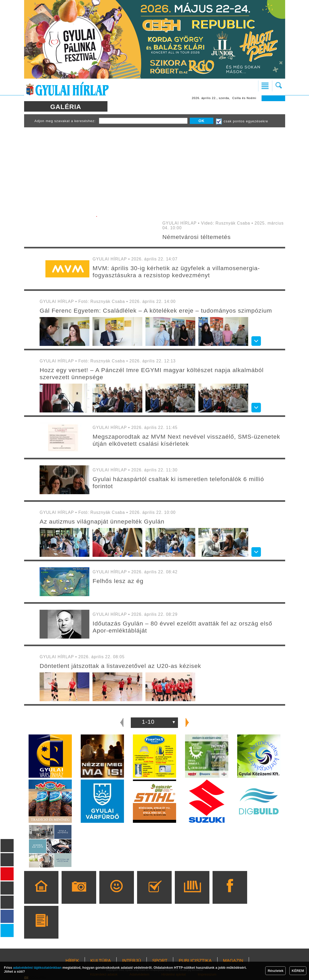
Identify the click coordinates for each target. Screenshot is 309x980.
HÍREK (72, 961)
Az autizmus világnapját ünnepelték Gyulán (102, 521)
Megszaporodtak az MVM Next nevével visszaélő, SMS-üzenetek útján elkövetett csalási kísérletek (186, 440)
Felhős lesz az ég (118, 581)
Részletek (275, 971)
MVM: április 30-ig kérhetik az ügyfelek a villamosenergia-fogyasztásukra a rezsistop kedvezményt (176, 272)
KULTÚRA (101, 961)
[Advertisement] (155, 169)
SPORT (160, 961)
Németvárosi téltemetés (196, 237)
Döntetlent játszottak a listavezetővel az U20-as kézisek (120, 666)
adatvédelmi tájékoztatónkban (37, 968)
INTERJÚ (132, 961)
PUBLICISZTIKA (195, 961)
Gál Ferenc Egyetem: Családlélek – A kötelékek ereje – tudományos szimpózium (156, 311)
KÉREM (298, 971)
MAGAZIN (233, 961)
